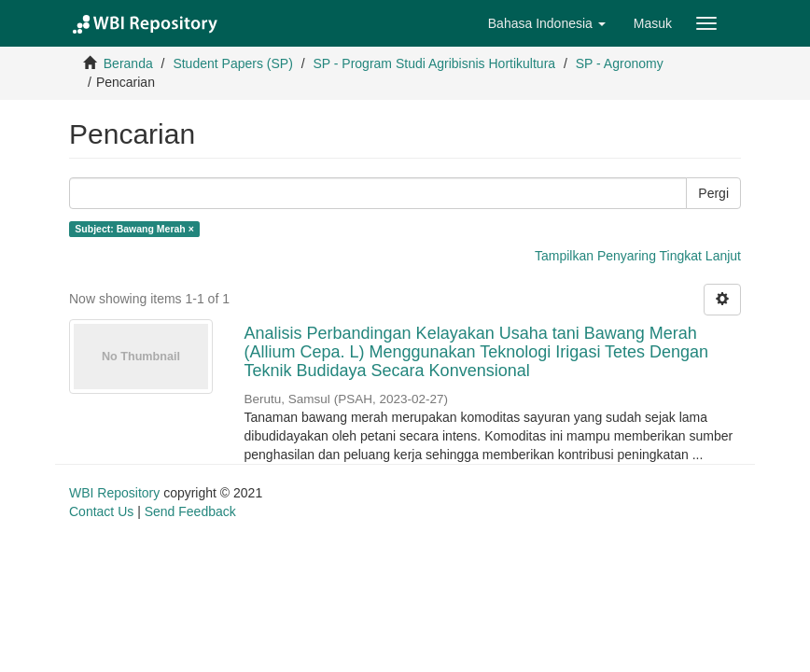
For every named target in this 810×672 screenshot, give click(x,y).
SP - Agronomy (620, 63)
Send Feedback (190, 511)
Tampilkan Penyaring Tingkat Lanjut (638, 256)
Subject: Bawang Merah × (134, 229)
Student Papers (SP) (232, 63)
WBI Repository (114, 493)
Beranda (128, 63)
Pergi (713, 193)
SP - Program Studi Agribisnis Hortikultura (434, 63)
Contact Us (101, 511)
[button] (547, 23)
